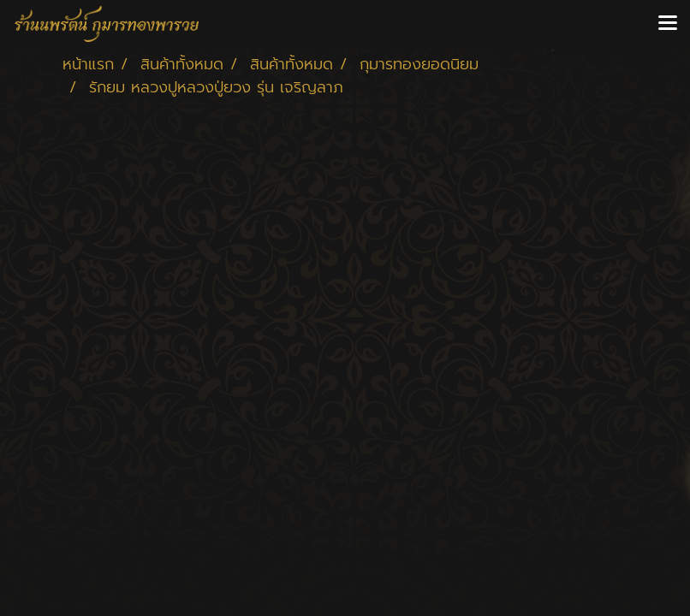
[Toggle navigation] (668, 24)
